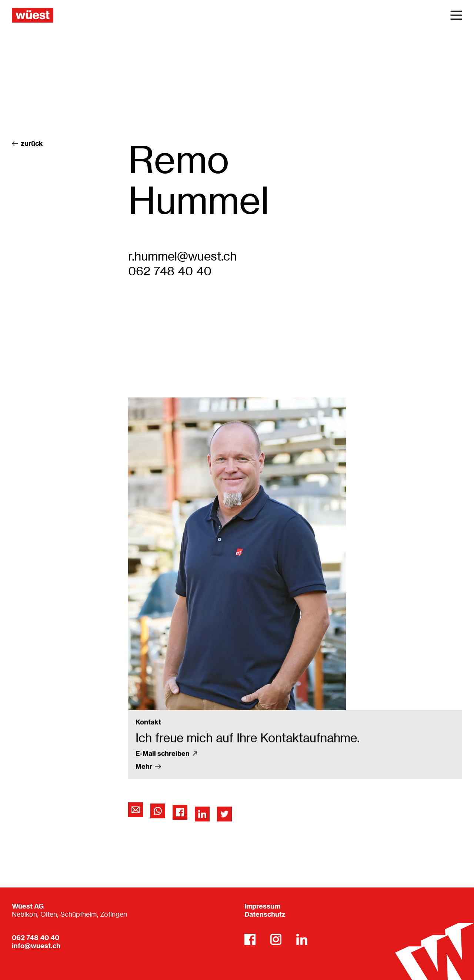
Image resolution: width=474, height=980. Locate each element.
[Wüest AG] (33, 15)
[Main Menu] (456, 15)
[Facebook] (250, 939)
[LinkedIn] (302, 939)
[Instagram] (276, 939)
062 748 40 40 (170, 271)
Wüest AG (28, 906)
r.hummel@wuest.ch (182, 256)
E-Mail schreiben (166, 798)
